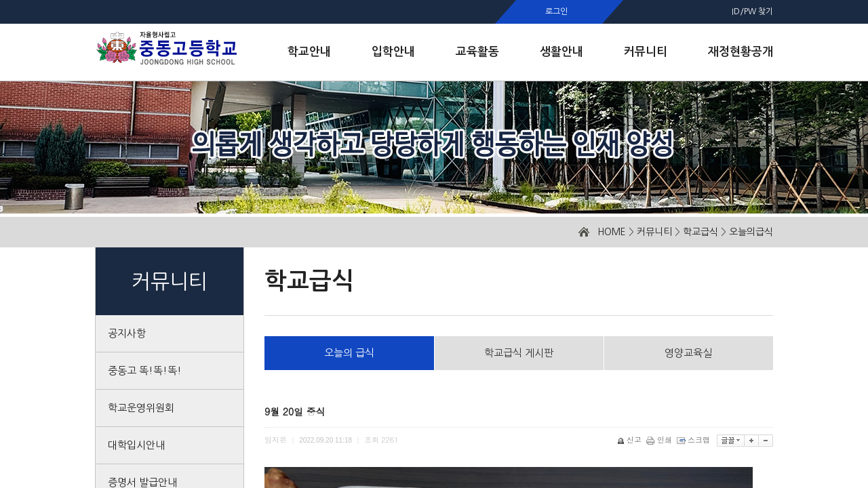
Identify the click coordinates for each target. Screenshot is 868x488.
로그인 (556, 12)
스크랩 (694, 440)
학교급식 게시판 (519, 353)
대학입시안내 (136, 445)
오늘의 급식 (349, 353)
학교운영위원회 (141, 408)
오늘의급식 (751, 232)
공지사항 (127, 333)
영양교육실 (688, 353)
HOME (612, 232)
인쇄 (660, 440)
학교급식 (701, 232)
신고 (630, 440)
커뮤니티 (654, 232)
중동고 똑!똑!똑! (145, 370)
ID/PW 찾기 (752, 12)
